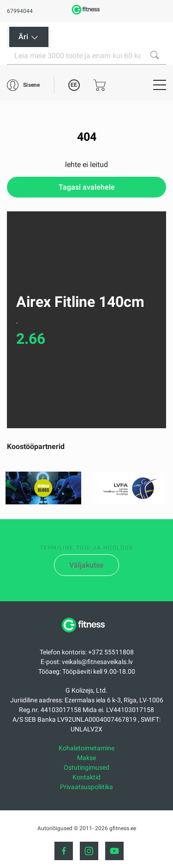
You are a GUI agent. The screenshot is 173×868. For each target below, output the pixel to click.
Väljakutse (86, 565)
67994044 (20, 11)
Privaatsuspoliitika (86, 787)
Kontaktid (86, 777)
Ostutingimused (86, 767)
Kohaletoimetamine (86, 748)
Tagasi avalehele (87, 187)
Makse (86, 758)
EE (74, 85)
